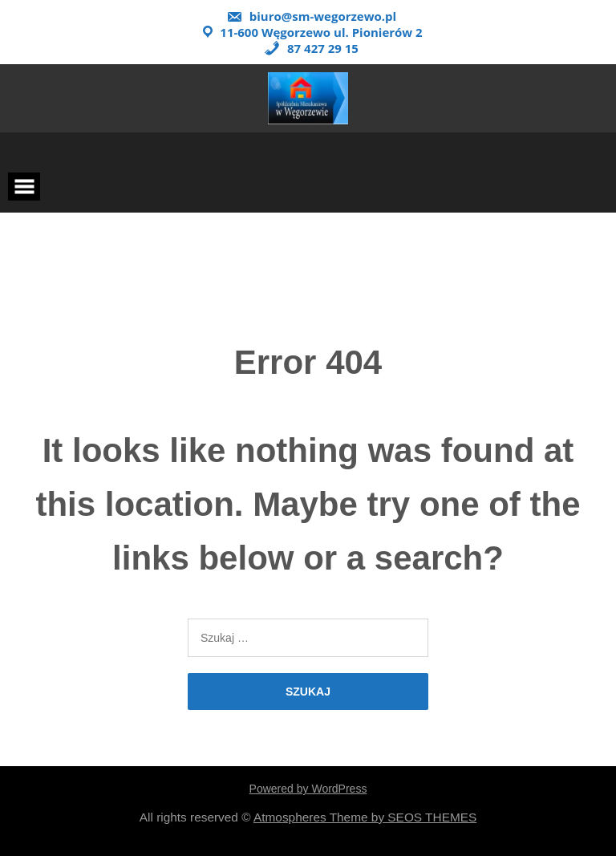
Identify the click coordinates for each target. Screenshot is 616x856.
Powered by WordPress (308, 789)
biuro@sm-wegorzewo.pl (311, 16)
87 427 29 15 (311, 48)
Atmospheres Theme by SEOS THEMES (365, 817)
